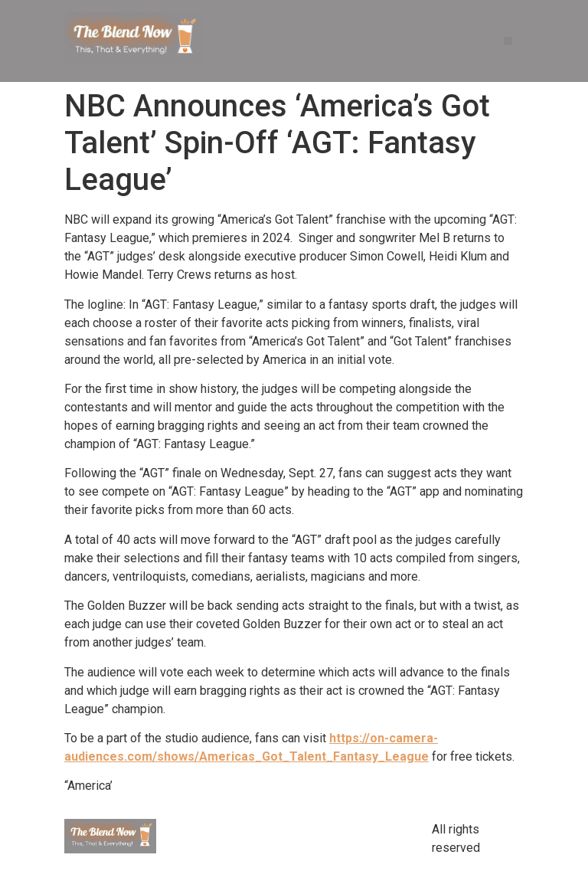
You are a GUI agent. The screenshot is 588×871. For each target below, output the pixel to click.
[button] (508, 41)
